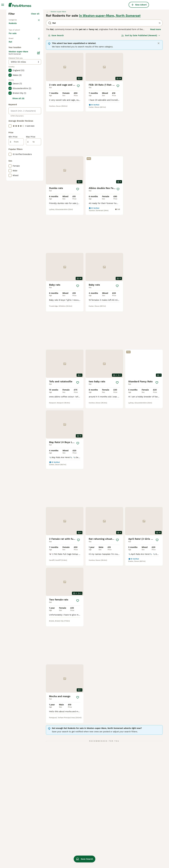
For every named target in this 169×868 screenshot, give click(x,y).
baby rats (136, 844)
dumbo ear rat (108, 834)
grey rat (105, 858)
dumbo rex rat (77, 834)
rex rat (43, 844)
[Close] (159, 89)
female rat (106, 853)
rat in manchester (17, 839)
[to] (34, 254)
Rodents (13, 72)
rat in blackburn (47, 820)
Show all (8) (18, 211)
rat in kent (14, 830)
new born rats (139, 834)
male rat (43, 834)
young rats (44, 839)
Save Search (56, 81)
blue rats (105, 830)
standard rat (138, 830)
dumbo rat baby (47, 853)
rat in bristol (15, 825)
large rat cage (77, 820)
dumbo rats (76, 844)
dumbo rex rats (108, 849)
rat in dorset (15, 853)
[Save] (78, 132)
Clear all (35, 60)
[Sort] (141, 81)
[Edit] (39, 165)
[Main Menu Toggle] (3, 5)
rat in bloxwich (16, 844)
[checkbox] (10, 105)
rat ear (104, 825)
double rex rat (108, 844)
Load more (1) (33, 153)
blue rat (136, 839)
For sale (15, 84)
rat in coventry (16, 858)
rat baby (43, 849)
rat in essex (14, 820)
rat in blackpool (16, 834)
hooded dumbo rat (79, 830)
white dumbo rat (140, 820)
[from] (16, 254)
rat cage (43, 858)
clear (37, 92)
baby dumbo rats (78, 853)
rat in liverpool (16, 849)
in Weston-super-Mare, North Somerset (110, 62)
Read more (156, 75)
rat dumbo (106, 820)
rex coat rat (76, 839)
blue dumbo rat (78, 849)
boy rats (105, 839)
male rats (44, 825)
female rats (45, 830)
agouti (73, 825)
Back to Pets (15, 66)
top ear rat (137, 825)
